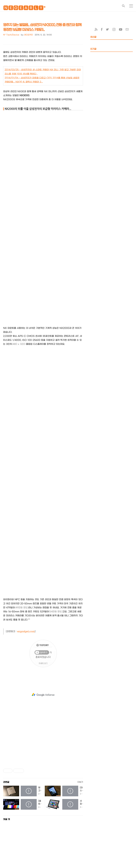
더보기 (80, 782)
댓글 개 (7, 819)
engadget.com (26, 632)
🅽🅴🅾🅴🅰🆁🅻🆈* (24, 8)
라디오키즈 (28, 35)
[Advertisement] (43, 695)
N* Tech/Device (11, 35)
